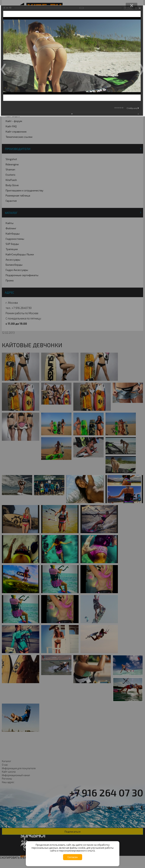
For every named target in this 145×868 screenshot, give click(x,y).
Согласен (73, 857)
